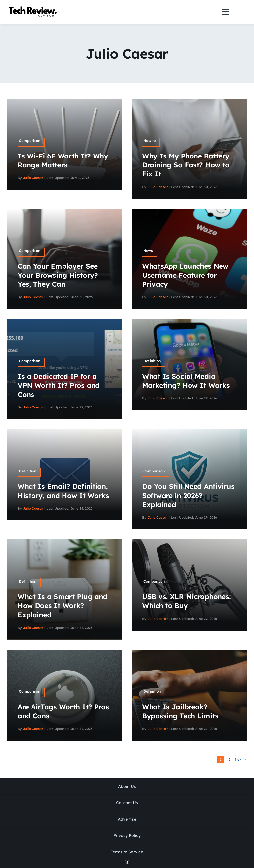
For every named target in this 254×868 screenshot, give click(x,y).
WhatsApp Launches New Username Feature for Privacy (185, 275)
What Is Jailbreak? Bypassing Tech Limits (180, 711)
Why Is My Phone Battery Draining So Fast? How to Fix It (186, 165)
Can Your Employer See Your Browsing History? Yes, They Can (58, 275)
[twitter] (127, 862)
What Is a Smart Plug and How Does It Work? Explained (63, 606)
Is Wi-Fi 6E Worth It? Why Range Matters (63, 160)
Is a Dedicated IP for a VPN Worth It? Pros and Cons (59, 385)
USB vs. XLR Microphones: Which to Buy (186, 601)
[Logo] (33, 8)
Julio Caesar (33, 178)
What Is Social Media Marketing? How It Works (186, 381)
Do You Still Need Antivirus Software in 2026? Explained (188, 495)
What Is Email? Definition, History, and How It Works (63, 491)
